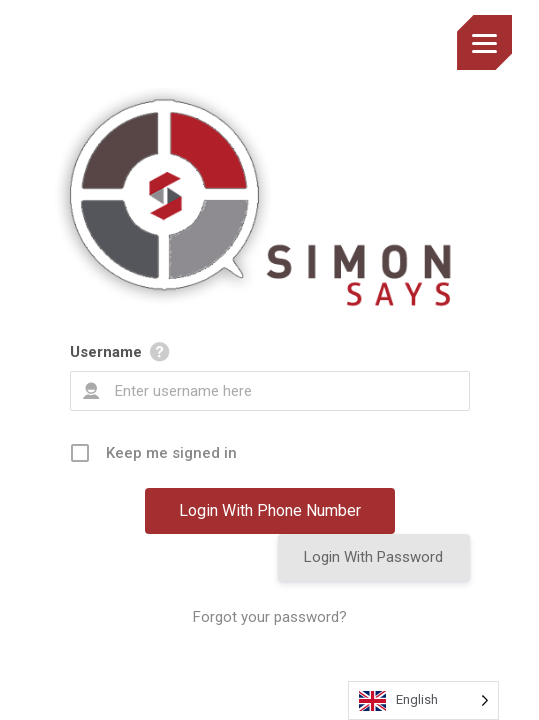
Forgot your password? (270, 617)
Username (106, 352)
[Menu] (484, 42)
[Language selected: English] (423, 700)
